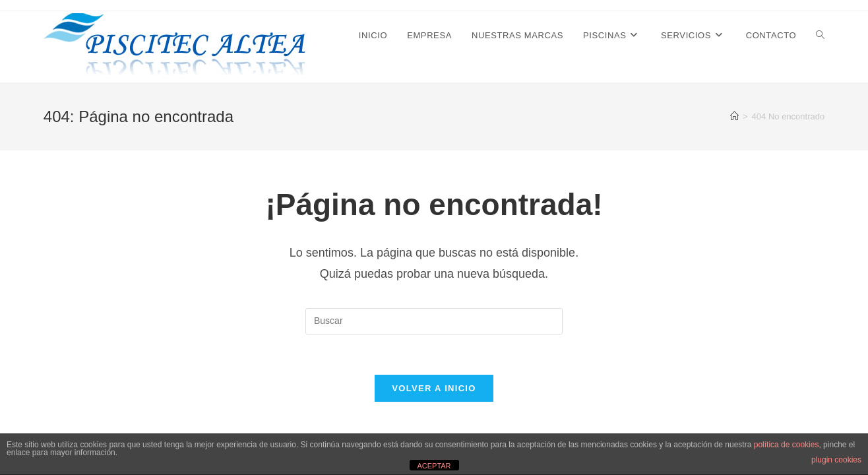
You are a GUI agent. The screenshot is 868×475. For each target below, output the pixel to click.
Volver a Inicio (434, 388)
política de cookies (787, 445)
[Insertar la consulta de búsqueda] (434, 321)
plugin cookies (836, 460)
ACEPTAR (434, 466)
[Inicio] (734, 116)
